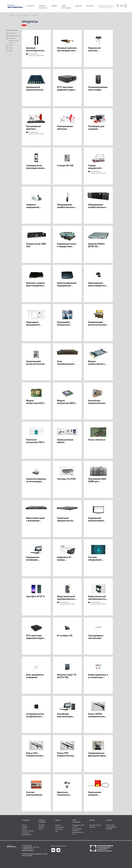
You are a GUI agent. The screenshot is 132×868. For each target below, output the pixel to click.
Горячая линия (110, 825)
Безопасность (11, 33)
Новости (58, 825)
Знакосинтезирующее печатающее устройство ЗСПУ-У (36, 481)
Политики (29, 856)
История (24, 825)
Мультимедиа (59, 827)
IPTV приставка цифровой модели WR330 (67, 90)
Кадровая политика (95, 825)
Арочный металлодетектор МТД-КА (35, 51)
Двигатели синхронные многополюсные (66, 795)
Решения (41, 827)
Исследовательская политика (78, 826)
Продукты (42, 825)
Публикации (59, 829)
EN (122, 6)
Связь (9, 45)
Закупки (24, 829)
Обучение (92, 827)
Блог (57, 831)
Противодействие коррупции (111, 828)
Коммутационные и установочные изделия (98, 677)
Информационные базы (78, 833)
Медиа (54, 6)
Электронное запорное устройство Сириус (98, 795)
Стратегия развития (28, 831)
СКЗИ (9, 48)
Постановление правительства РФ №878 (36, 55)
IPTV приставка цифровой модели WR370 (36, 638)
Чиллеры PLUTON (66, 479)
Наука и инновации (66, 7)
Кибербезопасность (11, 36)
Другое (10, 50)
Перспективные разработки (77, 830)
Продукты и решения (43, 7)
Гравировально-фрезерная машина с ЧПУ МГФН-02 (98, 756)
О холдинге (30, 6)
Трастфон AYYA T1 (35, 596)
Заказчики (25, 827)
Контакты (90, 6)
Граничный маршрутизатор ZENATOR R (65, 521)
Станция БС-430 (65, 166)
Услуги (41, 829)
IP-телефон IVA (65, 636)
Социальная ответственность (27, 834)
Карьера (79, 6)
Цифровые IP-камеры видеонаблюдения (67, 560)
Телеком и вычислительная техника (11, 41)
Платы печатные (97, 440)
